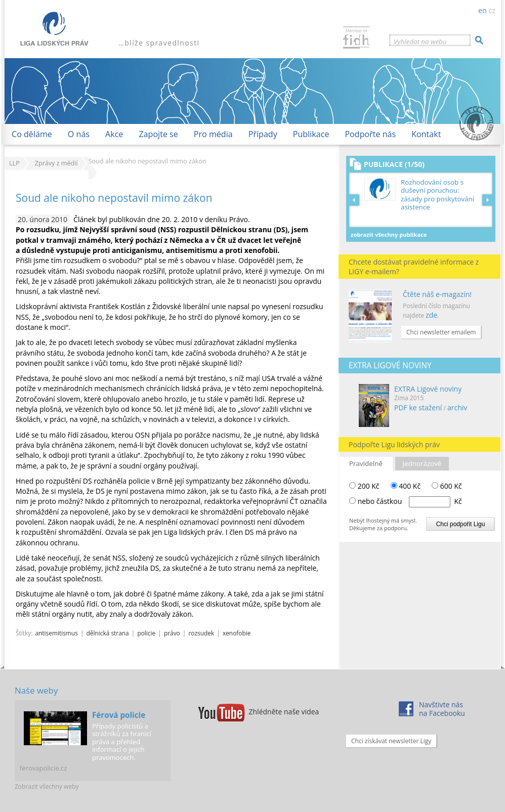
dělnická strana (108, 633)
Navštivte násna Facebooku (442, 709)
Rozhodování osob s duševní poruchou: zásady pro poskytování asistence (437, 195)
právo (172, 633)
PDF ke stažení (418, 408)
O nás (79, 134)
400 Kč (406, 486)
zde (431, 315)
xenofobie (237, 633)
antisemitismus (56, 633)
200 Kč (364, 486)
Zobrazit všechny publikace (389, 234)
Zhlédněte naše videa (284, 712)
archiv (457, 408)
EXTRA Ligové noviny (428, 389)
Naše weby (36, 690)
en (482, 10)
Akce (114, 134)
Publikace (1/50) (394, 164)
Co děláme (32, 134)
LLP (14, 163)
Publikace (311, 134)
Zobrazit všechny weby (47, 786)
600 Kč (447, 486)
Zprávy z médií (56, 163)
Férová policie (119, 715)
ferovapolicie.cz (43, 768)
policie (146, 633)
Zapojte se (158, 134)
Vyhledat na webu (420, 41)
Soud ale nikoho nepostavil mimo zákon (114, 198)
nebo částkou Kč (410, 501)
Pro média (213, 134)
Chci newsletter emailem (441, 332)
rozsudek (202, 633)
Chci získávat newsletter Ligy (391, 741)
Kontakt (426, 134)
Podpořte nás (370, 134)
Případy (263, 134)
